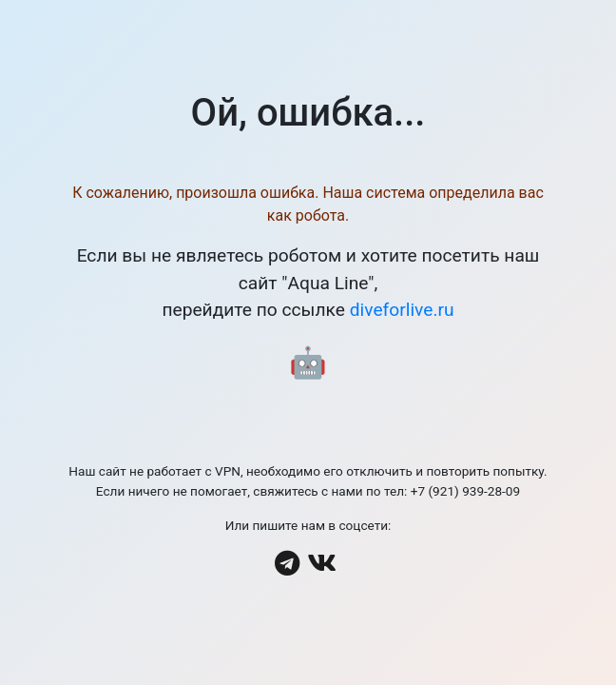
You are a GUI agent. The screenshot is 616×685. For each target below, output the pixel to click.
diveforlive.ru (402, 310)
